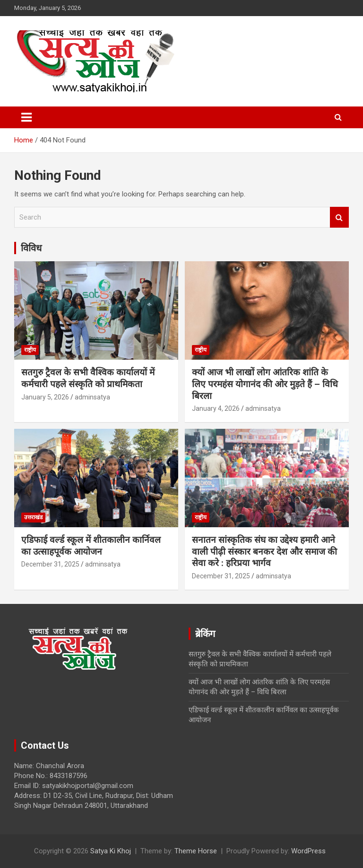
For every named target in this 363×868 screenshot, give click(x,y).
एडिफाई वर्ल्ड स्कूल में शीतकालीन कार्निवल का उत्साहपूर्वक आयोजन (91, 546)
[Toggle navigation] (26, 117)
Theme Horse (196, 851)
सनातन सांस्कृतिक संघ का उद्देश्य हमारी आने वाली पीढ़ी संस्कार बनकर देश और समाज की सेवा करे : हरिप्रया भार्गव (264, 551)
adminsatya (92, 397)
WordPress (308, 851)
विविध (31, 248)
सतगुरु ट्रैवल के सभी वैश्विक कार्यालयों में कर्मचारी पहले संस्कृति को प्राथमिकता (88, 378)
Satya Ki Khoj (111, 851)
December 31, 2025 (50, 564)
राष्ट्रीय (30, 350)
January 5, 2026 (45, 397)
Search (339, 217)
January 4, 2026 (216, 408)
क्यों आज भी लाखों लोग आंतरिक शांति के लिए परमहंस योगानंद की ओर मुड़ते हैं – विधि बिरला (265, 384)
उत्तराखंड (33, 517)
